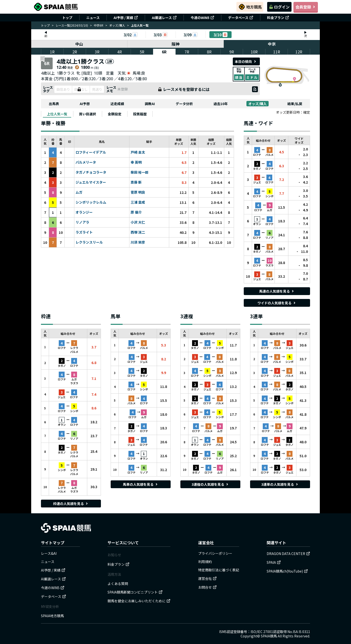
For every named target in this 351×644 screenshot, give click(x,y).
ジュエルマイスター (91, 182)
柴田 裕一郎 (140, 172)
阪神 (175, 44)
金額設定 (115, 114)
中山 (79, 44)
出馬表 (54, 104)
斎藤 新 (136, 182)
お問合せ (207, 587)
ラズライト (84, 232)
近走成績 (117, 104)
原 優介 (136, 212)
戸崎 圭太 (138, 152)
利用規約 (205, 562)
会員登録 (306, 7)
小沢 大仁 (138, 222)
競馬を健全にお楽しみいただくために (139, 601)
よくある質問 (118, 584)
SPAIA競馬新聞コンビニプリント (135, 592)
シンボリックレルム (91, 202)
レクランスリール (89, 242)
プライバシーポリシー (215, 553)
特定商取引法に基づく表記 (219, 570)
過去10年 (221, 104)
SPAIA (274, 562)
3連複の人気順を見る (210, 484)
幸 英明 (136, 162)
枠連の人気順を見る (71, 504)
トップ (67, 18)
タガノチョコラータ (91, 172)
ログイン (279, 7)
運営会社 (207, 578)
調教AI (150, 104)
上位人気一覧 (57, 114)
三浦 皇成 (138, 202)
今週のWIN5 (202, 18)
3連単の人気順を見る (280, 484)
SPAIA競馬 (269, 636)
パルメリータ (86, 162)
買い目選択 (88, 114)
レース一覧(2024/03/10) (72, 25)
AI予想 (85, 104)
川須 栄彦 (138, 242)
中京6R (99, 25)
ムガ (79, 192)
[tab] (57, 114)
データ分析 (184, 104)
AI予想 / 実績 (126, 18)
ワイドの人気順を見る (277, 303)
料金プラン (278, 18)
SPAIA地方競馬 (52, 616)
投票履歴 (140, 114)
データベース (241, 18)
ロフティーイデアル (91, 152)
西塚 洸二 (138, 232)
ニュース (93, 18)
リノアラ (82, 222)
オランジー (84, 212)
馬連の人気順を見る (277, 291)
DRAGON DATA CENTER (288, 554)
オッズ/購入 (117, 25)
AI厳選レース (164, 18)
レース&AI (49, 553)
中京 (272, 44)
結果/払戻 (295, 104)
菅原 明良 (138, 192)
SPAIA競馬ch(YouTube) (287, 571)
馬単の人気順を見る (141, 484)
